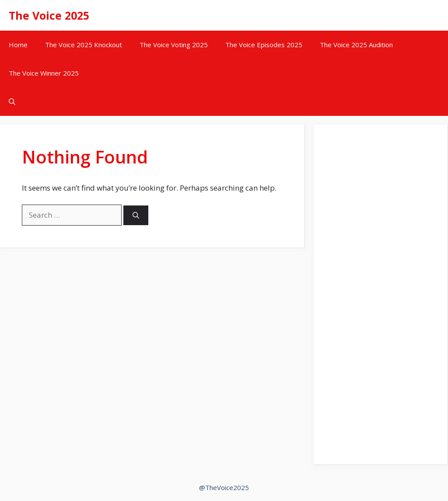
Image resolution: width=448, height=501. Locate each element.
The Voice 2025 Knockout (84, 45)
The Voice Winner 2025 (44, 73)
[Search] (136, 215)
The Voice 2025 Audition (356, 45)
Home (18, 45)
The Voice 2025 (49, 15)
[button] (12, 102)
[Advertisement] (380, 300)
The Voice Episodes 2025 (264, 45)
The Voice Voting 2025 (174, 45)
